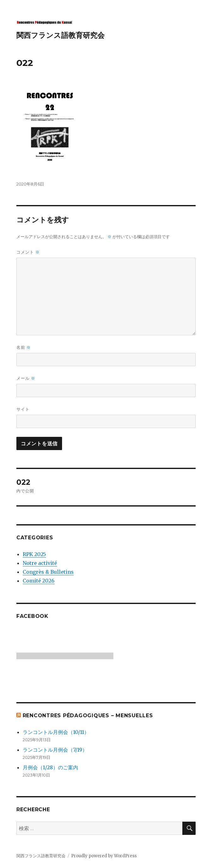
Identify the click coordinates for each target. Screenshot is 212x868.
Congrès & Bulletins (48, 572)
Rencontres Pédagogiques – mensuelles (88, 716)
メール (26, 378)
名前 (24, 347)
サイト (23, 409)
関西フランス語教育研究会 (60, 35)
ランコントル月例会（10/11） (56, 732)
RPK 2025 (34, 554)
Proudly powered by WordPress (104, 856)
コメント (28, 252)
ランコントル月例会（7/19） (55, 750)
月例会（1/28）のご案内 (50, 767)
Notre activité (40, 563)
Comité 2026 (39, 581)
